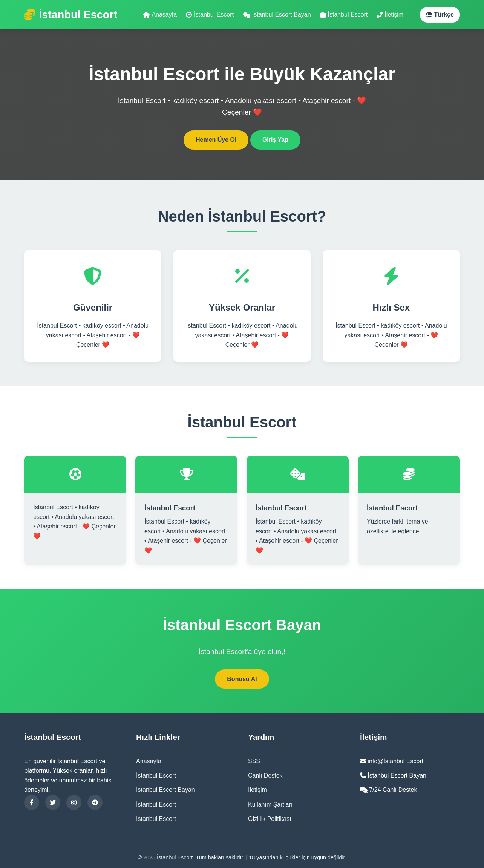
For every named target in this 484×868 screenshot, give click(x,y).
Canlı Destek (265, 775)
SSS (254, 761)
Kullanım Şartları (270, 804)
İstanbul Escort (210, 15)
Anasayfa (160, 15)
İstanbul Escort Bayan (277, 15)
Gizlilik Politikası (270, 819)
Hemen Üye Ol (216, 140)
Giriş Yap (275, 140)
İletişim (390, 15)
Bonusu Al (242, 679)
